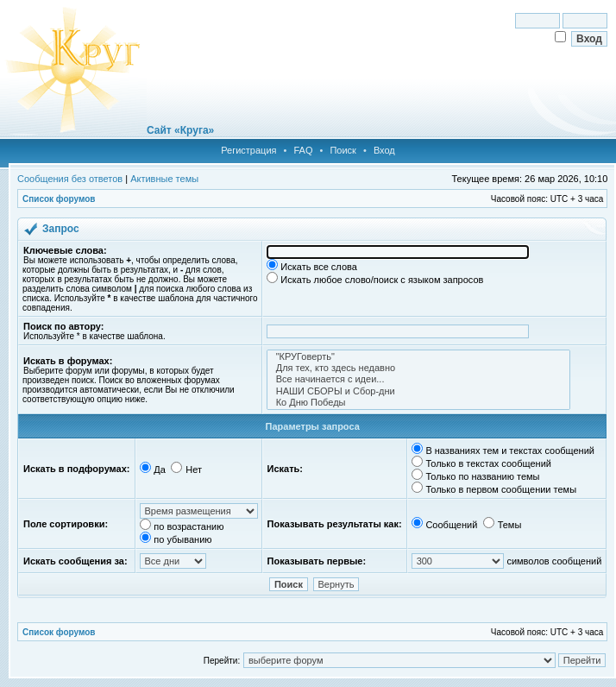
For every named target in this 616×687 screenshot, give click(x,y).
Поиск (343, 150)
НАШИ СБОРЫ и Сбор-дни (418, 391)
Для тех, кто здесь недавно (418, 368)
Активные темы (164, 179)
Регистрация (248, 150)
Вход (384, 150)
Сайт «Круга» (180, 130)
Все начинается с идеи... (418, 379)
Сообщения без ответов (70, 179)
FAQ (303, 150)
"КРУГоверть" (418, 357)
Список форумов (59, 199)
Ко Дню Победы (418, 403)
